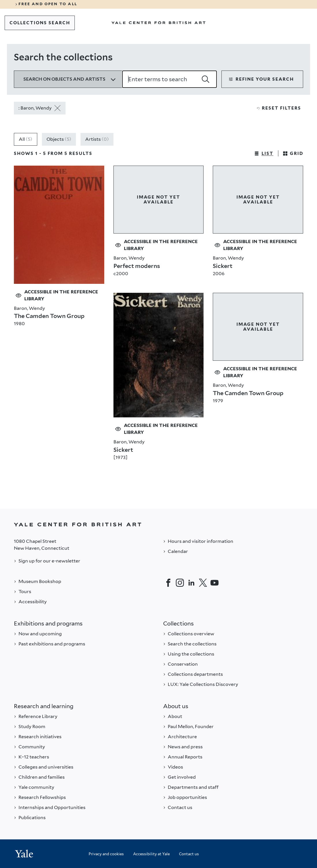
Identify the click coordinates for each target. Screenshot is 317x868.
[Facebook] (168, 583)
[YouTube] (215, 583)
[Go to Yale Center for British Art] (158, 23)
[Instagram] (180, 583)
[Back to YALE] (158, 524)
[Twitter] (203, 583)
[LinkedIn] (191, 583)
